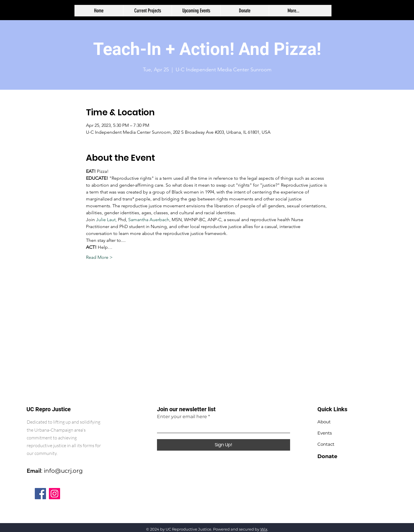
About (324, 422)
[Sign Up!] (224, 445)
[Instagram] (54, 494)
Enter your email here (182, 417)
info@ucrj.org (63, 471)
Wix (264, 529)
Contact (326, 444)
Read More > (99, 257)
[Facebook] (40, 494)
